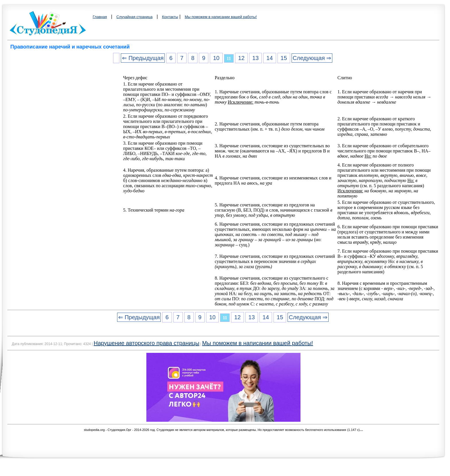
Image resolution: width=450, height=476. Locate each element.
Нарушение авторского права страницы (146, 343)
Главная (100, 17)
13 (255, 58)
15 (284, 58)
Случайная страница (135, 17)
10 (216, 58)
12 (241, 58)
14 (269, 58)
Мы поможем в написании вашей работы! (221, 17)
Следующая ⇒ (312, 58)
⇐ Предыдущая (143, 58)
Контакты (170, 17)
